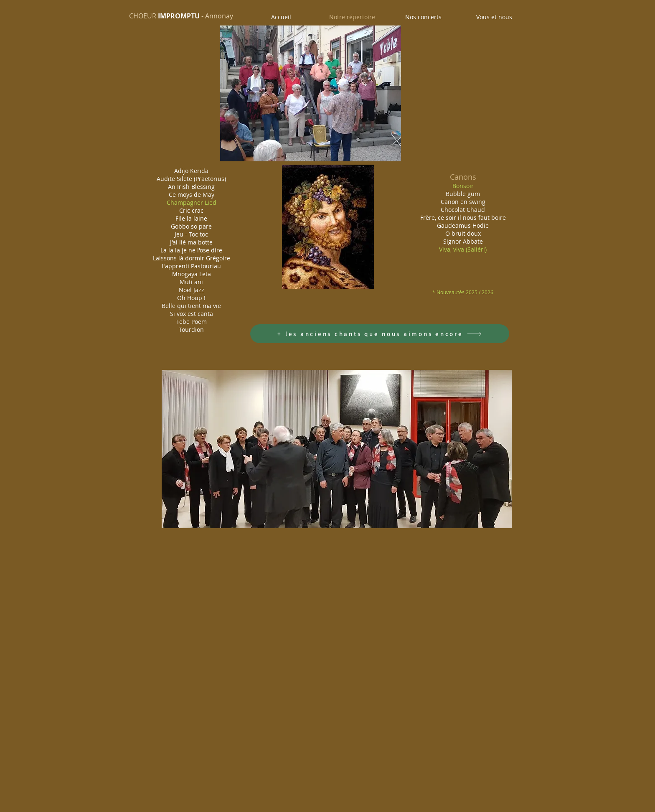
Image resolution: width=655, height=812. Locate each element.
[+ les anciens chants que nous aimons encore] (380, 334)
